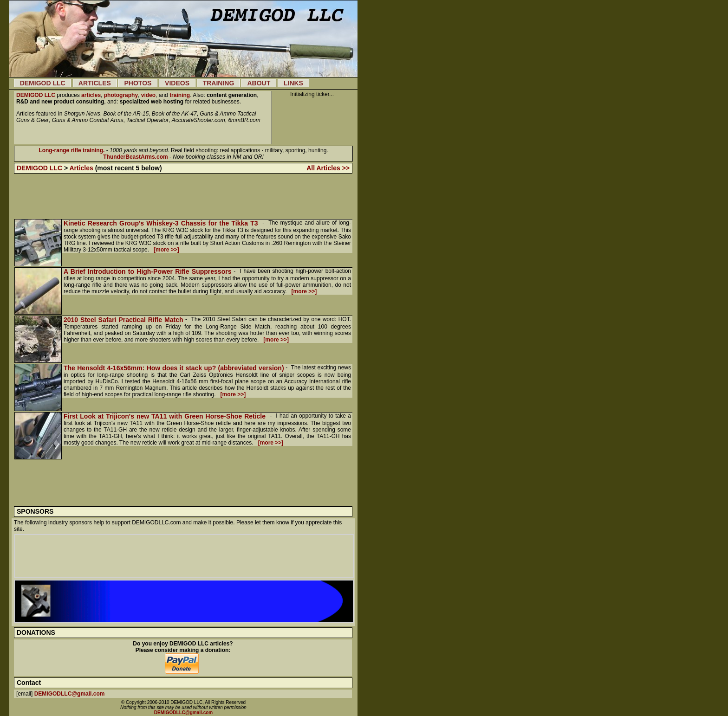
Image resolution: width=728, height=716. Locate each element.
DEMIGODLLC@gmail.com (70, 694)
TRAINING (218, 83)
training (180, 95)
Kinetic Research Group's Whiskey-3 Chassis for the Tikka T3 (162, 223)
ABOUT (259, 83)
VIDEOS (177, 83)
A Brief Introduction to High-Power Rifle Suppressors (147, 271)
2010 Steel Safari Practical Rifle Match (123, 320)
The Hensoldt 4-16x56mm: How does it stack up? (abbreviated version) (174, 368)
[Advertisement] (183, 196)
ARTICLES (95, 83)
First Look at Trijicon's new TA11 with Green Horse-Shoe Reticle (166, 416)
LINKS (293, 83)
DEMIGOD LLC (42, 83)
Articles (81, 168)
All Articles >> (328, 168)
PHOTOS (138, 83)
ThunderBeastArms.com (135, 157)
